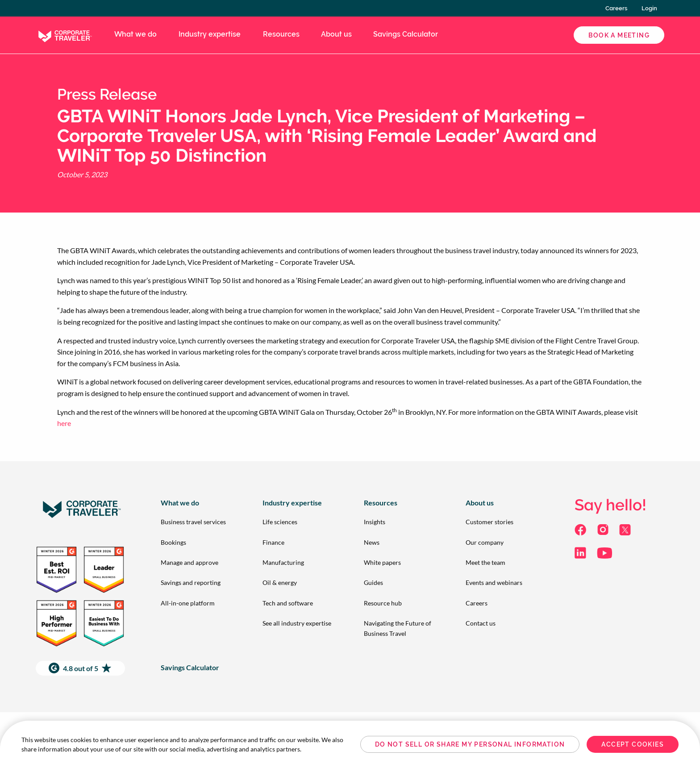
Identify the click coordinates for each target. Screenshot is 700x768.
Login (649, 8)
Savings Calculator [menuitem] (406, 34)
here (64, 423)
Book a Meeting (619, 35)
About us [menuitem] (336, 34)
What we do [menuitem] (135, 34)
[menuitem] (197, 522)
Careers (616, 8)
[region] (350, 744)
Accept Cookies (633, 744)
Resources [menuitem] (281, 34)
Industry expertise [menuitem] (210, 34)
